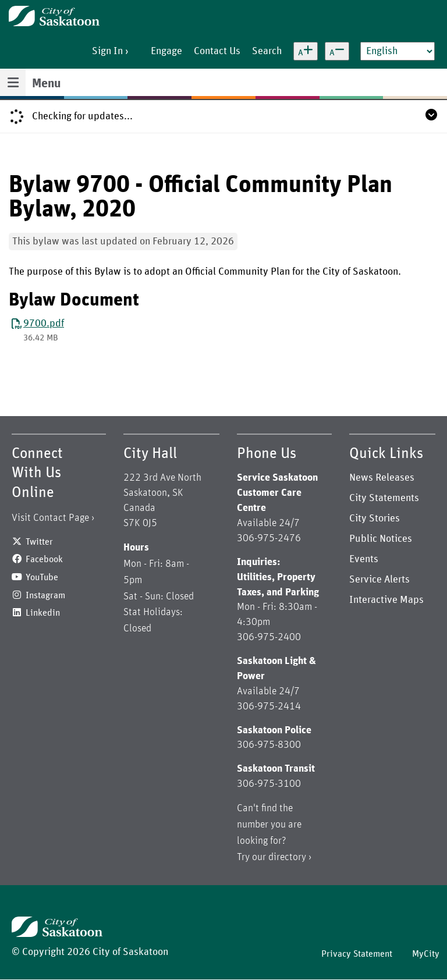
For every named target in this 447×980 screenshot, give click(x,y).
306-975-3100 (269, 784)
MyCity (426, 954)
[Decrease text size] (337, 51)
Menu (46, 84)
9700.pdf (44, 324)
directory (287, 857)
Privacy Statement (357, 954)
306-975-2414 (269, 706)
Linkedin (43, 613)
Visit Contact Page (50, 518)
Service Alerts (379, 580)
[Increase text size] (306, 51)
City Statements (384, 498)
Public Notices (381, 539)
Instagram (45, 595)
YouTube (42, 577)
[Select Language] (398, 51)
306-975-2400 (269, 637)
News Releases (382, 478)
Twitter (39, 542)
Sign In (107, 51)
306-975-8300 (269, 745)
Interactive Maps (386, 600)
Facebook (44, 559)
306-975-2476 (269, 538)
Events (364, 559)
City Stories (375, 519)
